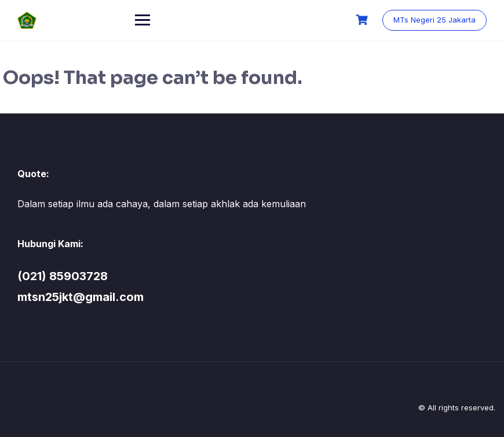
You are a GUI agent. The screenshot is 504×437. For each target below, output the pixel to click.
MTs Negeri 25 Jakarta (434, 20)
